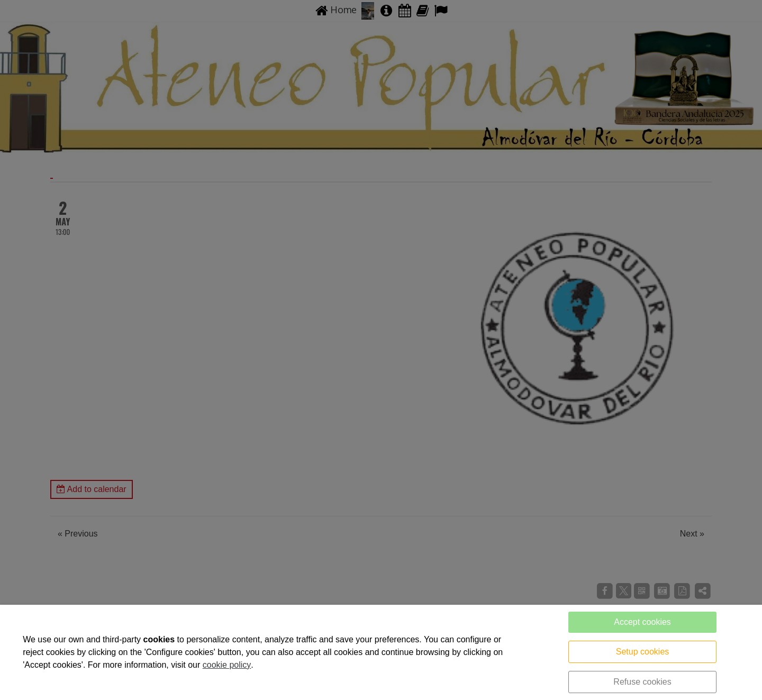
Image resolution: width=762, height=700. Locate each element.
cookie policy (227, 665)
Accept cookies (642, 622)
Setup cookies (643, 652)
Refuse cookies (642, 682)
